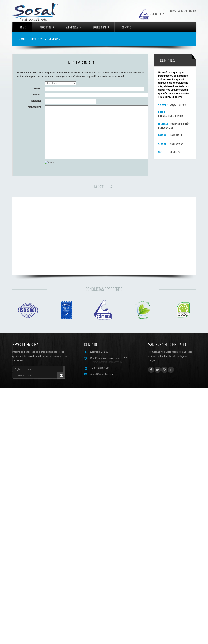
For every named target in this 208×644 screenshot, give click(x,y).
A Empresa (54, 39)
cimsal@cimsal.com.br (183, 11)
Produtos (47, 27)
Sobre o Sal (101, 27)
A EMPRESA (73, 27)
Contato (126, 27)
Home (23, 27)
